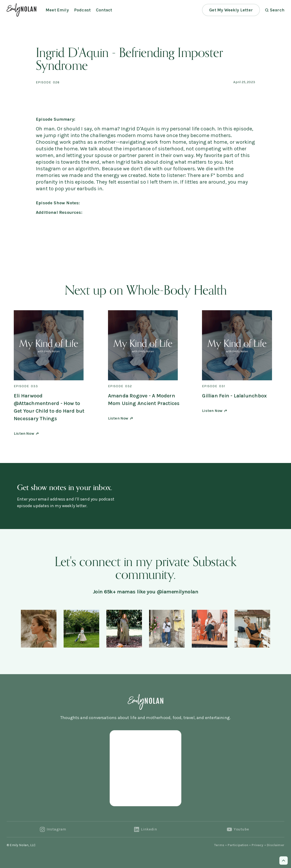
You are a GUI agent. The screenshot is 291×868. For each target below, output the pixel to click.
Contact (104, 10)
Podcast (82, 10)
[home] (21, 10)
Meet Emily (57, 10)
